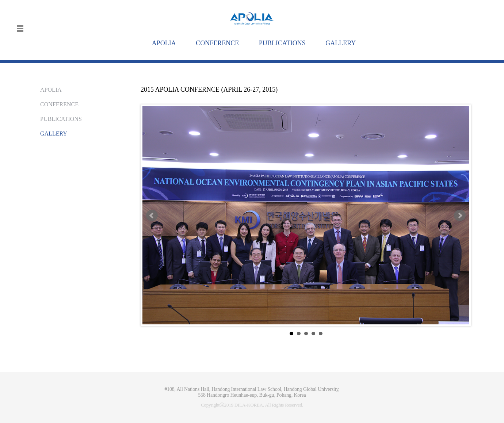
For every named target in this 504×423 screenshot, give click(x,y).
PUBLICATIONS (61, 119)
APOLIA (51, 90)
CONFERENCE (59, 104)
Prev (152, 216)
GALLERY (54, 134)
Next (460, 216)
